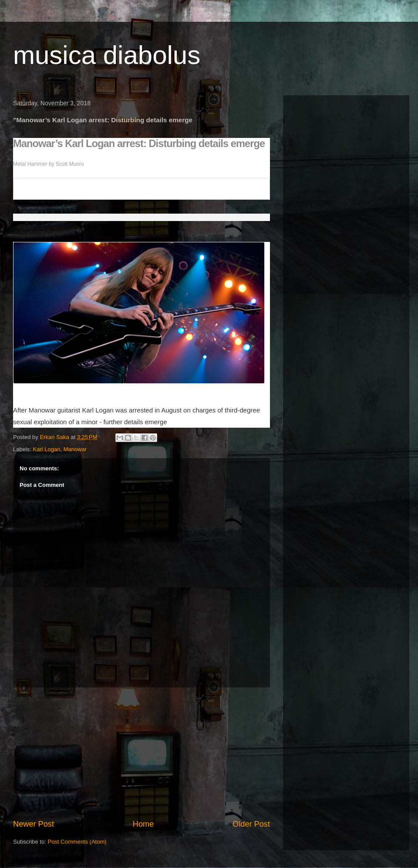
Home (143, 824)
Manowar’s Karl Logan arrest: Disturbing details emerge (139, 144)
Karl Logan (47, 449)
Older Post (251, 824)
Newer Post (34, 824)
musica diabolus (107, 55)
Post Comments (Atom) (77, 842)
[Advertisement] (142, 753)
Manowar (75, 449)
